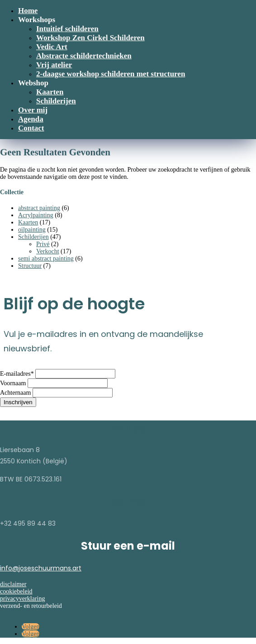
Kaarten (50, 92)
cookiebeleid (16, 591)
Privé (43, 244)
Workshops (37, 20)
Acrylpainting (36, 215)
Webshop (33, 83)
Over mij (33, 110)
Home (28, 11)
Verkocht (48, 251)
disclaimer (13, 584)
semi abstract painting (46, 259)
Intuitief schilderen (67, 29)
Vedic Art (52, 47)
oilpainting (32, 230)
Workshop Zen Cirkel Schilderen (90, 38)
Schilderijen (56, 101)
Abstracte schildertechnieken (84, 56)
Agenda (31, 119)
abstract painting (39, 208)
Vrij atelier (54, 65)
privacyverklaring (23, 599)
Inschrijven (18, 402)
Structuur (30, 266)
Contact (31, 128)
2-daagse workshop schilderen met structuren (111, 74)
